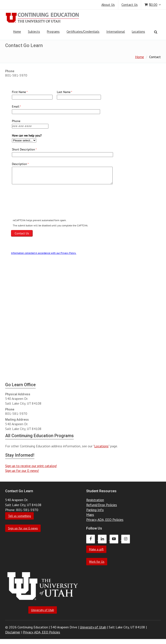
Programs (53, 32)
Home (17, 32)
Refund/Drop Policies (102, 505)
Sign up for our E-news (23, 528)
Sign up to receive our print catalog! (31, 466)
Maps (90, 515)
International (116, 32)
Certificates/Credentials (83, 32)
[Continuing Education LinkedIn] (104, 539)
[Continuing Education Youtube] (115, 539)
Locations (138, 32)
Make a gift (96, 549)
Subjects (34, 32)
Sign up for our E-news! (22, 471)
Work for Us (97, 562)
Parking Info (95, 510)
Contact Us (130, 5)
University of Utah (43, 610)
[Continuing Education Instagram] (127, 539)
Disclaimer (13, 632)
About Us (108, 5)
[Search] (156, 32)
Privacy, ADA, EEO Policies (105, 520)
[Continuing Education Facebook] (92, 539)
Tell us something (19, 516)
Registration (95, 500)
